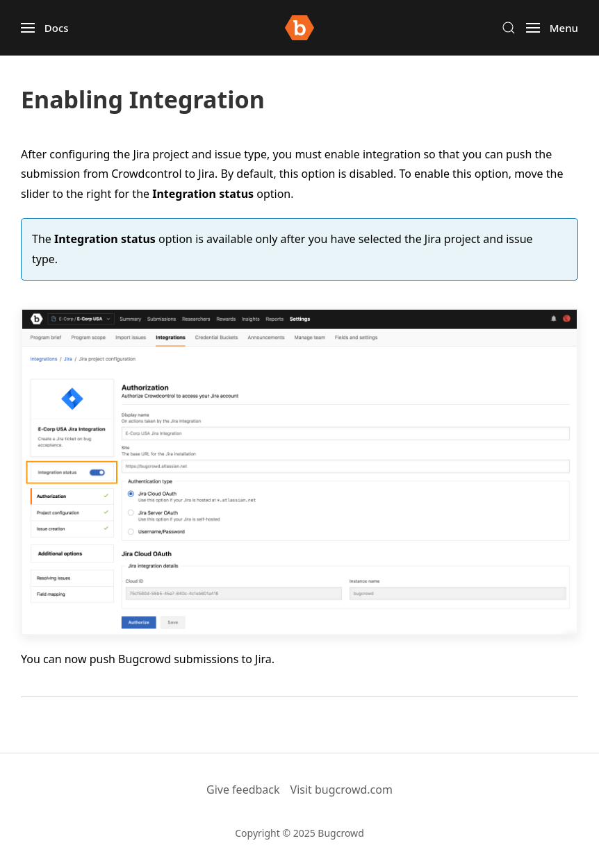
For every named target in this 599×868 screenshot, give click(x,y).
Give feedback (243, 790)
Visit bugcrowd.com (342, 790)
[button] (45, 28)
